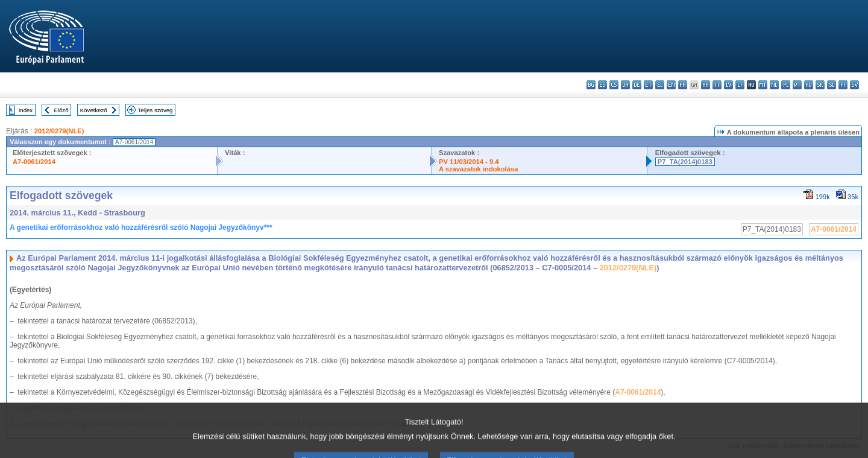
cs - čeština (614, 85)
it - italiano (717, 85)
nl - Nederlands (774, 85)
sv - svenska (854, 85)
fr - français (683, 85)
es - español (602, 85)
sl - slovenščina (832, 85)
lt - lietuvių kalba (740, 85)
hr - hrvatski (706, 85)
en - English (671, 85)
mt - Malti (763, 85)
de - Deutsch (637, 85)
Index (26, 110)
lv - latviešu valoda (728, 85)
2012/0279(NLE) (59, 131)
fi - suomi (843, 85)
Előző (61, 110)
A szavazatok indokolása (478, 169)
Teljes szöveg (156, 110)
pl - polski (786, 85)
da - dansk (625, 85)
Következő (94, 110)
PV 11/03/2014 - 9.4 (469, 162)
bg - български (591, 85)
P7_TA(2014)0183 (685, 162)
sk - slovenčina (820, 85)
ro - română (809, 85)
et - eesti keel (648, 85)
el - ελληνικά (660, 85)
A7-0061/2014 (34, 162)
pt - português (797, 85)
